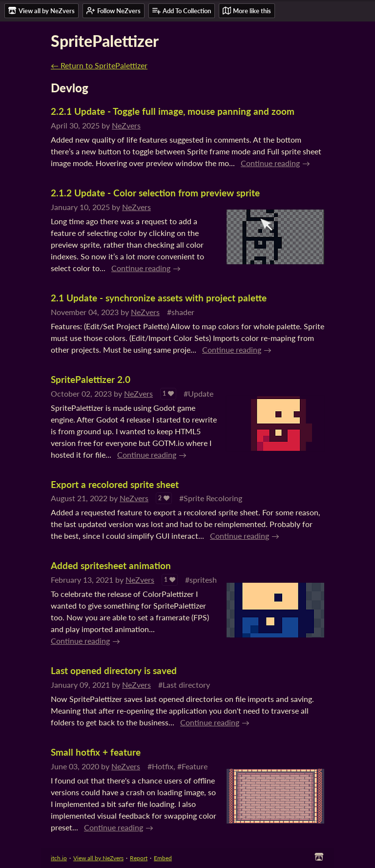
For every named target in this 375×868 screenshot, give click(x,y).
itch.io (59, 858)
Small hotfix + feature (96, 752)
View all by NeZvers (98, 858)
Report (139, 858)
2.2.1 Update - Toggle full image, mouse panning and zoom (173, 111)
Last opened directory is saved (114, 670)
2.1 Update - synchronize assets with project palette (159, 298)
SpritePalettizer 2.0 (91, 379)
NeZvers (126, 125)
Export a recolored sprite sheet (115, 484)
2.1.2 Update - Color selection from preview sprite (155, 193)
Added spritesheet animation (111, 565)
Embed (163, 858)
